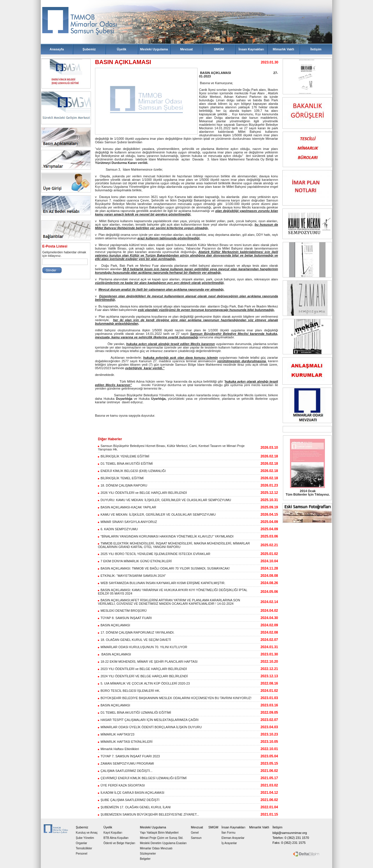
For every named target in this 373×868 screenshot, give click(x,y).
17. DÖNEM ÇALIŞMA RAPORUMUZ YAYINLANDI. (136, 632)
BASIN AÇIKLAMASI (114, 625)
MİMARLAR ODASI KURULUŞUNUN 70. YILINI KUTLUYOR (142, 647)
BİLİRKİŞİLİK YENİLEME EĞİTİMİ (124, 456)
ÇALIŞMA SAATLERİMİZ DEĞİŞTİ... (125, 771)
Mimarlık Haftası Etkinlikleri (118, 749)
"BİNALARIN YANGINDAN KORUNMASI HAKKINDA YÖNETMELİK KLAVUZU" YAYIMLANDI (166, 536)
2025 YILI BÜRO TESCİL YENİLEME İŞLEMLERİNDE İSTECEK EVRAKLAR (154, 554)
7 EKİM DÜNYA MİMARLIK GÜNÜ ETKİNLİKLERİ (135, 561)
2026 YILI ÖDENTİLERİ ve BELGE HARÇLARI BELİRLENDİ (142, 493)
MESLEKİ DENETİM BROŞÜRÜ (122, 611)
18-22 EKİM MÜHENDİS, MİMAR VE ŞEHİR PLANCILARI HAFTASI (148, 662)
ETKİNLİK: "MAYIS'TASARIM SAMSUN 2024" (132, 576)
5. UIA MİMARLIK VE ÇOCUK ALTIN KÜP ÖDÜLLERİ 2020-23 (144, 683)
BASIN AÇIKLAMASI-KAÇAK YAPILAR (127, 507)
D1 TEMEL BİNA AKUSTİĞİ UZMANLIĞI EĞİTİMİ (134, 713)
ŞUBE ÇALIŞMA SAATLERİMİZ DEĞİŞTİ (129, 800)
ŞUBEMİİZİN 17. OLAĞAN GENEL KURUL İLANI (134, 807)
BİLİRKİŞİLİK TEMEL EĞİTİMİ (121, 478)
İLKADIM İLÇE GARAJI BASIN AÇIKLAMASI (131, 793)
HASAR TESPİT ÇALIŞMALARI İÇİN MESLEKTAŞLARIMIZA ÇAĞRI (148, 720)
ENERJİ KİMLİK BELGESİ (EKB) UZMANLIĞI (132, 471)
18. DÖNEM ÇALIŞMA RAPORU (123, 485)
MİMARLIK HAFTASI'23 (116, 734)
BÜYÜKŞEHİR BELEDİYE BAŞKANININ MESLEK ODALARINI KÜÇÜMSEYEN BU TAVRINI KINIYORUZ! (175, 698)
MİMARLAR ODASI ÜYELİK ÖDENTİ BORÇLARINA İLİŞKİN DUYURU (150, 727)
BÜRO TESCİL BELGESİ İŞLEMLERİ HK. (129, 691)
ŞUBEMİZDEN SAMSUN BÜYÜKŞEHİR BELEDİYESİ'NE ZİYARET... (148, 814)
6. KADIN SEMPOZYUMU (118, 529)
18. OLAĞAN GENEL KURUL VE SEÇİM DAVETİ (134, 640)
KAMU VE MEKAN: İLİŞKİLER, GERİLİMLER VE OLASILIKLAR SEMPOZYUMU (157, 515)
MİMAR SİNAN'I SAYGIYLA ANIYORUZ (127, 522)
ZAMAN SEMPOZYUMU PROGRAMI (126, 763)
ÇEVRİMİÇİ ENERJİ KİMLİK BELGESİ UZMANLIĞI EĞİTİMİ (142, 778)
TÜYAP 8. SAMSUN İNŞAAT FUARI (125, 618)
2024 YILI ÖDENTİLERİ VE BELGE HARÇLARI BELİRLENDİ (143, 676)
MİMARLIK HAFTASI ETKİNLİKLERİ (125, 742)
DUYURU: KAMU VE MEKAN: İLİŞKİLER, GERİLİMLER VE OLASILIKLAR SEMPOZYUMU (164, 500)
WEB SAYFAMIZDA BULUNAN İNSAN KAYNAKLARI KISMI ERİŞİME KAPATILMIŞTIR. (162, 583)
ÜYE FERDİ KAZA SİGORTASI (121, 785)
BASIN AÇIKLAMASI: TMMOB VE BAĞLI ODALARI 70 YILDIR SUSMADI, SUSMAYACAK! (164, 568)
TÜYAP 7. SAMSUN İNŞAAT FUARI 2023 (129, 756)
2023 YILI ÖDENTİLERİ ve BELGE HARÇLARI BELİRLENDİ (142, 669)
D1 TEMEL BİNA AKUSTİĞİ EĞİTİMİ (125, 464)
